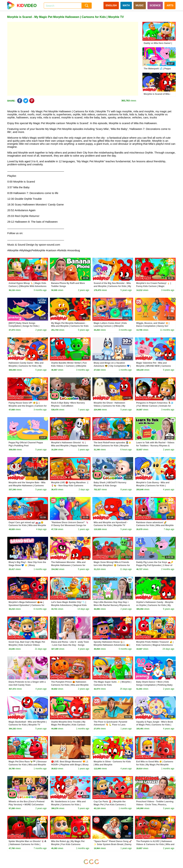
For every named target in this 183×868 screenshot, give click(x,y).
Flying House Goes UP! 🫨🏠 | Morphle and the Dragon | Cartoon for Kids (28, 406)
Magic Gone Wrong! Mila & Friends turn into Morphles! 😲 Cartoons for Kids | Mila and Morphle (112, 565)
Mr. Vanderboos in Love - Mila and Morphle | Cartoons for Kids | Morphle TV (68, 805)
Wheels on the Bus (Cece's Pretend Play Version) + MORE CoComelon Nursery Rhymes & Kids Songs (27, 805)
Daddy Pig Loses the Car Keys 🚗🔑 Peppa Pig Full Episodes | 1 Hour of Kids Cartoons (155, 565)
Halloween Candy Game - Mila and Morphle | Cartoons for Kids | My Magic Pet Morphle (26, 366)
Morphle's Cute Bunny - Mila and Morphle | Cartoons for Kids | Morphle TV (153, 486)
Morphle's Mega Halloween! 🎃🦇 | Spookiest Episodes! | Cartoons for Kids (26, 605)
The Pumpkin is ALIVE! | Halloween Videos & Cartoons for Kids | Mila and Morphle (155, 844)
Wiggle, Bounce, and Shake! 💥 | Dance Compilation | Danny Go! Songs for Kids (153, 326)
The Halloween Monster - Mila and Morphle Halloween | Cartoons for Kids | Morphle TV (68, 565)
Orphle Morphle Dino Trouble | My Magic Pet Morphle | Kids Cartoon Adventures (68, 725)
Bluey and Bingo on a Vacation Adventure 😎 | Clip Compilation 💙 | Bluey (112, 366)
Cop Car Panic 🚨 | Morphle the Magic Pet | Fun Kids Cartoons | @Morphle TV (110, 805)
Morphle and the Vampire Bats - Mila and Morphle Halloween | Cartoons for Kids (27, 486)
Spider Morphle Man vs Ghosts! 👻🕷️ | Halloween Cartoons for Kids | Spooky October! (28, 844)
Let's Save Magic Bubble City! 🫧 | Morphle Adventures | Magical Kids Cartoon (69, 605)
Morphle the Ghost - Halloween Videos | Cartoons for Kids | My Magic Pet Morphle (109, 406)
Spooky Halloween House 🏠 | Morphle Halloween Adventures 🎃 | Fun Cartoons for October (112, 645)
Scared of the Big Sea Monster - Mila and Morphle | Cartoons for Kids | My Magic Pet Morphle (112, 286)
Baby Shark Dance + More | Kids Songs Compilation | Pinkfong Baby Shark (154, 685)
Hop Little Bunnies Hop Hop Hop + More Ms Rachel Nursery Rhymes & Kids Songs (112, 605)
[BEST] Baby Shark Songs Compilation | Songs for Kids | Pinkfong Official (24, 326)
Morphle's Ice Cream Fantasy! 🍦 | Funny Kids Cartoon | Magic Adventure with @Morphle (154, 286)
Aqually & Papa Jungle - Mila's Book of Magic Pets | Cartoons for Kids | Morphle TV (155, 725)
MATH (126, 5)
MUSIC (140, 5)
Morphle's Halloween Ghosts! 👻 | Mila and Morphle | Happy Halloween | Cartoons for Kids (70, 446)
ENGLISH (111, 5)
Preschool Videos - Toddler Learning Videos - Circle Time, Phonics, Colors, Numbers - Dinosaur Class (155, 805)
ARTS (170, 5)
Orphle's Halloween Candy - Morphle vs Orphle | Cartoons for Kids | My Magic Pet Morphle (155, 605)
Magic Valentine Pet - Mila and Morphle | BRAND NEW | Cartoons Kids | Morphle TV (154, 366)
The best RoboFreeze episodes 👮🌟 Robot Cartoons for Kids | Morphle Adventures (112, 446)
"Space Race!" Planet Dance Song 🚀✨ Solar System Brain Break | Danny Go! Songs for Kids (113, 844)
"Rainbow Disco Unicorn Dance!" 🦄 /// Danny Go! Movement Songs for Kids (70, 526)
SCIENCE (155, 5)
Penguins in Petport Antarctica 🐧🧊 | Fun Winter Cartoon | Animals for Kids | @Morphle (155, 406)
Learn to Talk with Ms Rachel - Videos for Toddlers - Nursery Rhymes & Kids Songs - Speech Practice (155, 446)
